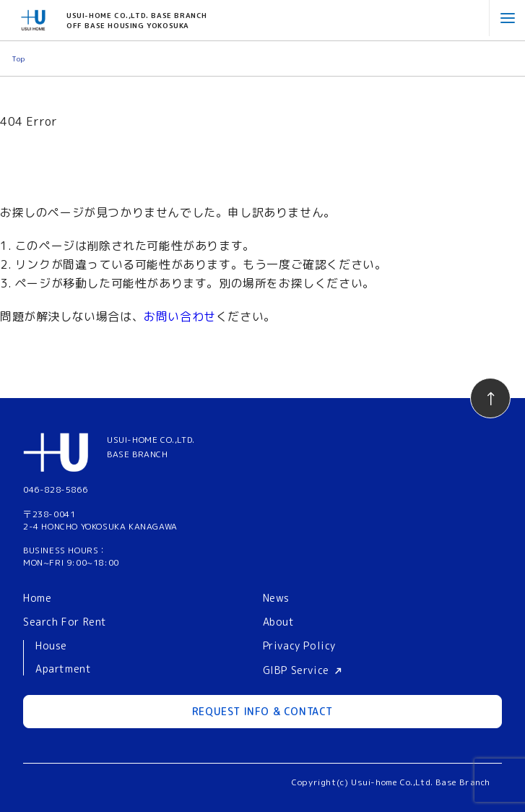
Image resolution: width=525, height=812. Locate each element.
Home (37, 598)
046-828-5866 (55, 489)
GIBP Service (296, 670)
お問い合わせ (180, 316)
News (276, 598)
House (51, 646)
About (279, 622)
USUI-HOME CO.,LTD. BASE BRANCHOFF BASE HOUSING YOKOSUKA (137, 20)
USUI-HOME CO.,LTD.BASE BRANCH (151, 446)
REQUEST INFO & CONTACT (262, 711)
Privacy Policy (299, 645)
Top (18, 59)
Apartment (63, 669)
